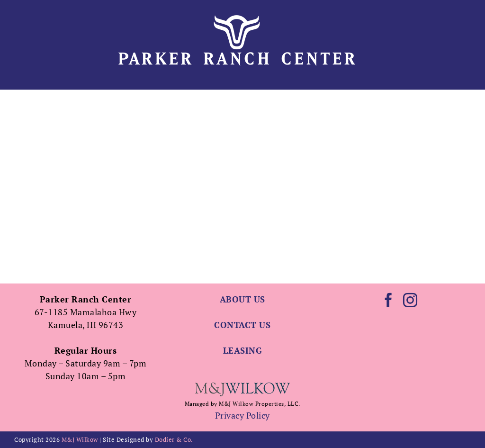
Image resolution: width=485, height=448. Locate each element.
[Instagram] (410, 300)
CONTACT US (242, 325)
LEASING (243, 350)
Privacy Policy (242, 415)
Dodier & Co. (174, 439)
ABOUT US (242, 299)
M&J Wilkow (80, 439)
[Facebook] (389, 300)
